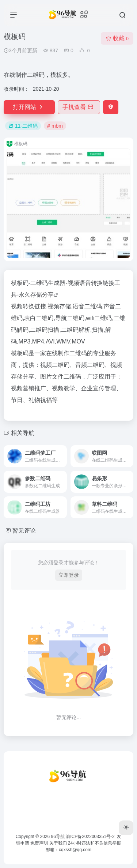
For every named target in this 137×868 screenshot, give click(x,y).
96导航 (58, 837)
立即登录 (69, 575)
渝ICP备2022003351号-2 (90, 837)
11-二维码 (23, 126)
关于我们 (58, 843)
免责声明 (39, 843)
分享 (48, 295)
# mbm (55, 126)
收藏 (117, 38)
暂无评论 (24, 531)
